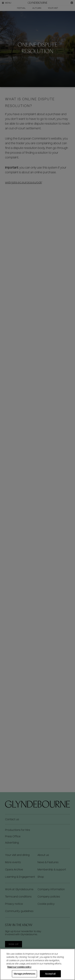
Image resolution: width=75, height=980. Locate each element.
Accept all (50, 974)
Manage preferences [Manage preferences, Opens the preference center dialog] (24, 974)
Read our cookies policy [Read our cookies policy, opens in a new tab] (19, 967)
